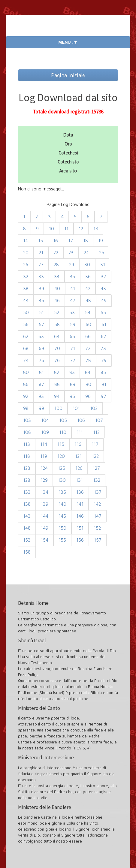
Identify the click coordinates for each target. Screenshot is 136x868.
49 (104, 300)
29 (72, 265)
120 (61, 456)
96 (88, 396)
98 (26, 408)
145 (62, 516)
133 (27, 492)
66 (88, 336)
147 (98, 516)
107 (99, 420)
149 (45, 528)
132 (97, 480)
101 (76, 408)
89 (73, 384)
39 (41, 288)
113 (27, 444)
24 (86, 253)
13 (96, 229)
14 (26, 241)
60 (88, 324)
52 (57, 312)
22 (56, 253)
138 (27, 504)
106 (81, 420)
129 (44, 480)
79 (104, 360)
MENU (68, 42)
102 (94, 408)
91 (104, 384)
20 (26, 253)
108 (27, 432)
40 (57, 288)
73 (103, 348)
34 (57, 277)
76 (57, 360)
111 (80, 432)
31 (103, 265)
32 (26, 277)
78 (88, 360)
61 (104, 324)
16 (56, 241)
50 (26, 312)
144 (45, 516)
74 (26, 360)
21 (41, 253)
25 (102, 253)
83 (72, 372)
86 (26, 384)
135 (62, 492)
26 (26, 265)
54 (88, 312)
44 (26, 300)
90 (88, 384)
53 (72, 312)
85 (103, 372)
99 (41, 408)
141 (80, 504)
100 (58, 408)
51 (41, 312)
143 (27, 516)
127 (96, 468)
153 (27, 540)
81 (41, 372)
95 (72, 396)
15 (41, 241)
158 (27, 552)
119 (44, 456)
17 (71, 241)
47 (73, 300)
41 (73, 288)
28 (56, 265)
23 (71, 253)
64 (57, 336)
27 (41, 265)
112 (96, 432)
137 (98, 492)
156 (80, 540)
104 (45, 420)
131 (79, 480)
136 (80, 492)
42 (88, 288)
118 (27, 456)
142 (97, 504)
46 (57, 300)
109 (45, 432)
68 (26, 348)
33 (41, 277)
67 (104, 336)
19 (101, 241)
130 (62, 480)
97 (104, 396)
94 (57, 396)
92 (26, 396)
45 (41, 300)
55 (103, 312)
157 (98, 540)
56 (26, 324)
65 (72, 336)
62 (26, 336)
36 (88, 277)
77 (73, 360)
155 (62, 540)
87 (41, 384)
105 (63, 420)
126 (79, 468)
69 (41, 348)
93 (41, 396)
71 (73, 348)
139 (45, 504)
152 (97, 528)
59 (73, 324)
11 (66, 229)
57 (41, 324)
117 (95, 444)
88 (57, 384)
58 (57, 324)
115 (61, 444)
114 (44, 444)
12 (81, 229)
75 (41, 360)
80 (26, 372)
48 (88, 300)
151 (80, 528)
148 (27, 528)
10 (51, 229)
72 (88, 348)
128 (27, 480)
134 (45, 492)
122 (95, 456)
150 (62, 528)
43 (103, 288)
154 (45, 540)
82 (57, 372)
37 (104, 277)
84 (88, 372)
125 (62, 468)
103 (27, 420)
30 (87, 265)
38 (26, 288)
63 (41, 336)
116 (78, 444)
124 (44, 468)
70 (57, 348)
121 (78, 456)
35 (72, 277)
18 (86, 241)
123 (27, 468)
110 (63, 432)
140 (62, 504)
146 (80, 516)
